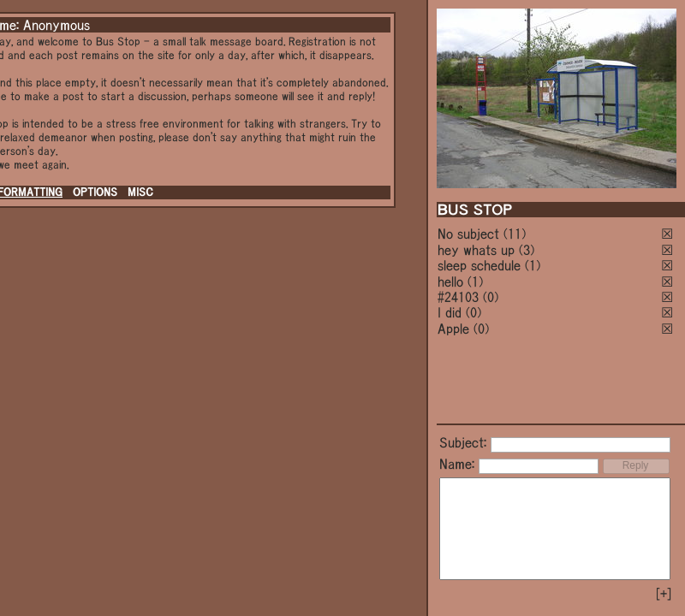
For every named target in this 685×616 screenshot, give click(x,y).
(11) (515, 234)
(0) (491, 297)
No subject (471, 234)
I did (450, 312)
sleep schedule (479, 265)
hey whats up (476, 250)
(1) (533, 265)
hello (450, 281)
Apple (453, 329)
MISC (140, 192)
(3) (527, 250)
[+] (664, 594)
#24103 (458, 297)
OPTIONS (95, 192)
